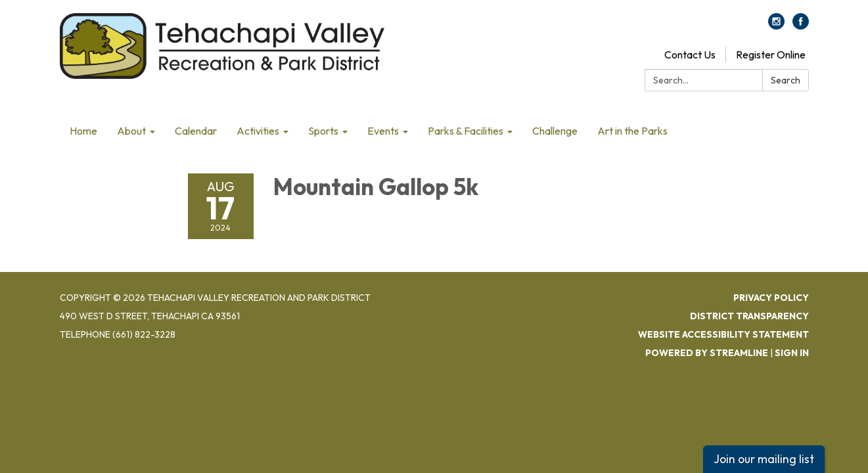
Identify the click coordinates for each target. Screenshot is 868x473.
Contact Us (690, 55)
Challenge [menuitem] (555, 131)
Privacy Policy (771, 298)
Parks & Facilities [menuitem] (466, 131)
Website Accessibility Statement (723, 334)
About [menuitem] (131, 131)
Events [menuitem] (383, 131)
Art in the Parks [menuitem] (632, 131)
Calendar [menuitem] (196, 131)
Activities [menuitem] (258, 131)
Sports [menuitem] (323, 131)
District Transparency (749, 316)
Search (786, 80)
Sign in (792, 353)
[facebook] (801, 26)
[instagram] (776, 26)
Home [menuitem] (83, 131)
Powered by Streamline (707, 353)
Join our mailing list (764, 459)
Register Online (771, 55)
